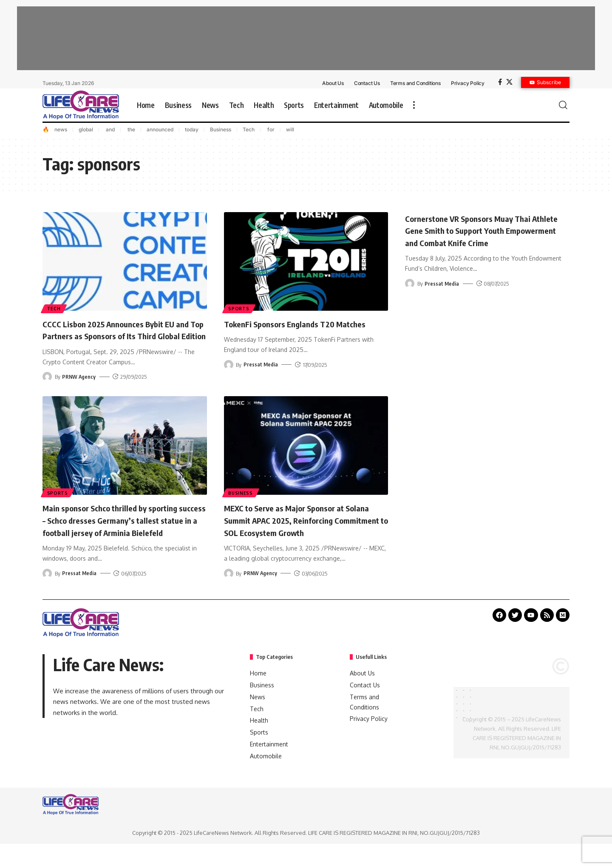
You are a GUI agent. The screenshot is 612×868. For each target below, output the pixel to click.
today (192, 129)
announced (160, 129)
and (110, 129)
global (86, 129)
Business (221, 129)
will (290, 129)
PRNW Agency (79, 389)
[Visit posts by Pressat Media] (229, 365)
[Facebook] (500, 82)
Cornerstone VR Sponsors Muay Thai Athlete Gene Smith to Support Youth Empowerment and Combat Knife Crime (483, 230)
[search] (563, 105)
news (61, 129)
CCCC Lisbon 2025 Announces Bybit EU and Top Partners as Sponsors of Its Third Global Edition (119, 336)
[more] (414, 105)
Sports (239, 308)
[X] (509, 82)
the (131, 129)
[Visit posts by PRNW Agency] (47, 389)
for (270, 129)
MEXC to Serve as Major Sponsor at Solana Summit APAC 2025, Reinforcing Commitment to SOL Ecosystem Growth (303, 532)
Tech (249, 129)
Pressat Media (261, 365)
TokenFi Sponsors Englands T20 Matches (306, 323)
